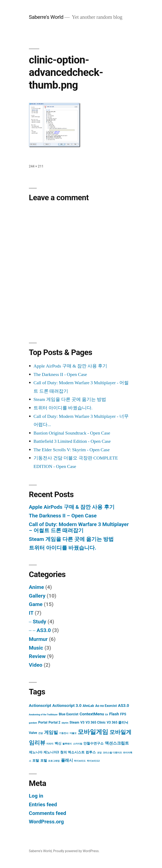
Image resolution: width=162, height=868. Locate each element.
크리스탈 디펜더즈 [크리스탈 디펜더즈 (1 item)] (112, 753)
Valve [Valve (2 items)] (33, 733)
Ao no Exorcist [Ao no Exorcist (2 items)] (106, 706)
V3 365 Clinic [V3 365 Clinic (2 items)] (96, 722)
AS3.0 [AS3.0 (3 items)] (124, 706)
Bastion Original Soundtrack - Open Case (72, 433)
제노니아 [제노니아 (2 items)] (36, 752)
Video (36, 665)
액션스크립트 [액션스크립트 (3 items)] (117, 743)
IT (31, 613)
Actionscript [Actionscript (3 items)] (40, 706)
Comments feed (48, 813)
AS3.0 (44, 630)
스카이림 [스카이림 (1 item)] (78, 744)
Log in (36, 796)
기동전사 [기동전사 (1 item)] (64, 733)
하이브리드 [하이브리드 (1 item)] (80, 761)
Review (37, 656)
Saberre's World (46, 17)
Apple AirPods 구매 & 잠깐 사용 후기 (70, 366)
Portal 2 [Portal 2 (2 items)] (54, 722)
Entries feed (43, 804)
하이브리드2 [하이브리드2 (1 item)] (93, 761)
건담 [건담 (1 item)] (40, 733)
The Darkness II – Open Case (63, 516)
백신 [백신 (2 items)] (58, 743)
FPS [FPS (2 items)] (123, 714)
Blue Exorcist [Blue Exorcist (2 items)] (69, 714)
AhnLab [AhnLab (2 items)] (88, 706)
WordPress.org (46, 822)
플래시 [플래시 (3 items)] (67, 760)
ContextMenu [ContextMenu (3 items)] (92, 714)
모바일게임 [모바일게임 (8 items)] (93, 732)
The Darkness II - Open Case (60, 374)
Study (39, 622)
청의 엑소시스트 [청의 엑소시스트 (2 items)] (72, 752)
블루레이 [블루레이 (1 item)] (67, 744)
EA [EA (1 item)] (107, 715)
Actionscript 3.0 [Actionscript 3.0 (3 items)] (67, 706)
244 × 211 (36, 166)
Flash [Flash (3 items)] (114, 714)
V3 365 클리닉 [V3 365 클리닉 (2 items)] (118, 722)
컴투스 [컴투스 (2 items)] (91, 752)
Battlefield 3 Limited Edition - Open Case (72, 441)
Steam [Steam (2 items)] (74, 722)
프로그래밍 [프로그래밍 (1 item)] (54, 761)
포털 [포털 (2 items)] (44, 760)
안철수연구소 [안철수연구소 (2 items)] (93, 743)
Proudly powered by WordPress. (76, 851)
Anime (36, 587)
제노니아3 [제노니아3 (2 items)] (51, 752)
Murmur (38, 639)
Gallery (37, 596)
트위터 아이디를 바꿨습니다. (63, 408)
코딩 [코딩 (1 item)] (99, 753)
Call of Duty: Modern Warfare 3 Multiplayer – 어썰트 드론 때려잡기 (79, 527)
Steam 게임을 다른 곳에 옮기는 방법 (70, 399)
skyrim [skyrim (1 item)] (65, 723)
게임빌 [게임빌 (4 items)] (51, 732)
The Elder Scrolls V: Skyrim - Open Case (72, 450)
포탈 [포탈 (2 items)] (36, 760)
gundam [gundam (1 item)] (33, 723)
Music (36, 648)
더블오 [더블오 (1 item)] (73, 733)
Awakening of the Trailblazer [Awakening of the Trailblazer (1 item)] (43, 715)
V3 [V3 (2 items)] (82, 722)
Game (36, 604)
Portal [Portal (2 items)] (43, 722)
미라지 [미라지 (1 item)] (50, 744)
